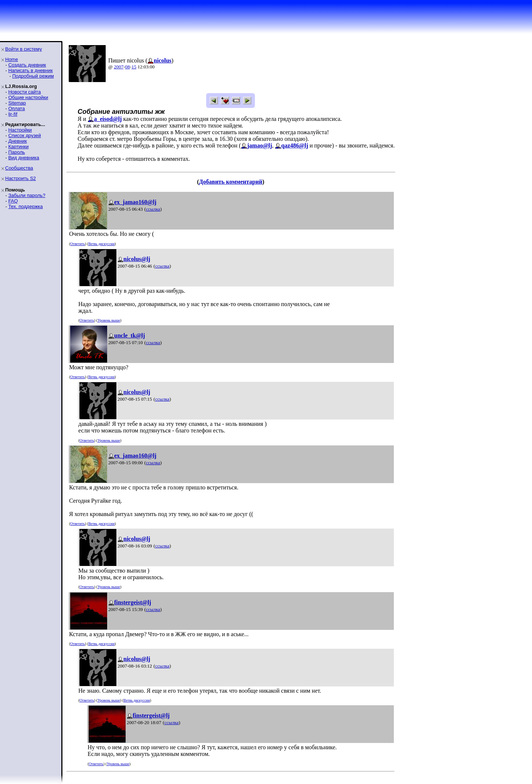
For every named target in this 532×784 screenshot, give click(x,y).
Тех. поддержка (25, 206)
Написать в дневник (30, 70)
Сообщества (19, 168)
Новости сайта (24, 92)
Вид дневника (24, 158)
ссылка (153, 209)
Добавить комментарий (230, 182)
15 (134, 67)
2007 (119, 67)
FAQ (13, 201)
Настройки (20, 130)
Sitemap (17, 103)
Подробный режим (33, 76)
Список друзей (24, 135)
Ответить (77, 244)
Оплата (16, 108)
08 (128, 67)
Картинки (18, 147)
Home (12, 59)
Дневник (17, 141)
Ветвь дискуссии (101, 244)
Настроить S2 (21, 178)
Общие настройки (28, 97)
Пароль (16, 152)
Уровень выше (109, 320)
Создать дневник (27, 65)
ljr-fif (13, 114)
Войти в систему (23, 49)
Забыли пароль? (27, 195)
